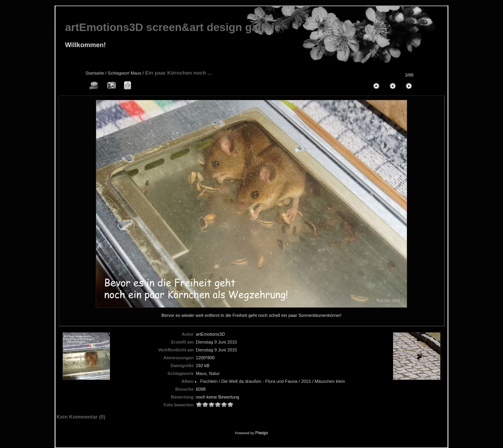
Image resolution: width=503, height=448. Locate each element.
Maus (136, 73)
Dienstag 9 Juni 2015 (216, 342)
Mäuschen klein (330, 381)
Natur (214, 373)
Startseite (95, 73)
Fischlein (209, 381)
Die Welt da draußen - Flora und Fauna (259, 381)
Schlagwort (118, 73)
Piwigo (262, 433)
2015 (306, 381)
